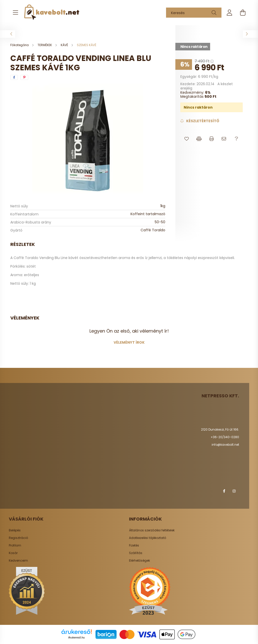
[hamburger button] (15, 13)
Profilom (15, 545)
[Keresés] (194, 13)
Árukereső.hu (76, 637)
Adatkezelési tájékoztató (148, 538)
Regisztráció (18, 538)
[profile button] (230, 13)
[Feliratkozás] (200, 121)
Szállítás (136, 553)
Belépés (15, 530)
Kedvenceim (18, 561)
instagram (234, 491)
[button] (187, 139)
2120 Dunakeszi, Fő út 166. (220, 429)
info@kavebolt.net (225, 445)
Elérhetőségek (139, 561)
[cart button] (243, 13)
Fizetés (134, 545)
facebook (224, 491)
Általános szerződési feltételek (152, 530)
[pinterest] (24, 77)
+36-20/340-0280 (225, 437)
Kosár (13, 553)
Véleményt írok (129, 342)
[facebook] (14, 77)
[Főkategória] (20, 45)
